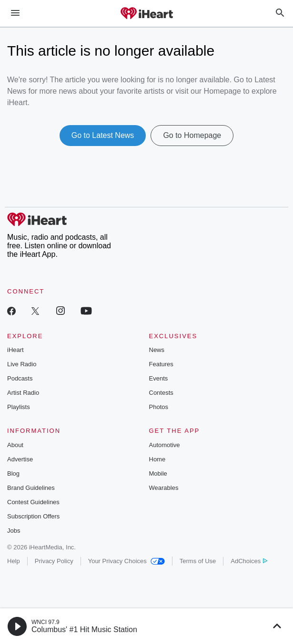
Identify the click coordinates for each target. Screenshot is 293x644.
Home (157, 459)
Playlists (19, 407)
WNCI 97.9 (45, 622)
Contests (161, 393)
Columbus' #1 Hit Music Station (84, 629)
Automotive (165, 445)
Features (161, 364)
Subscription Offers (33, 516)
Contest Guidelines (33, 502)
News (157, 350)
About (15, 445)
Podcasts (20, 378)
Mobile (158, 473)
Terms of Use (198, 561)
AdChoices (249, 561)
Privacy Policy (54, 561)
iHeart (15, 350)
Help (14, 561)
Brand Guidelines (31, 488)
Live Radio (22, 364)
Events (159, 378)
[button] (17, 626)
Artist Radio (23, 393)
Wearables (164, 488)
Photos (159, 407)
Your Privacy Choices (126, 561)
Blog (13, 473)
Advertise (20, 459)
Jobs (14, 531)
